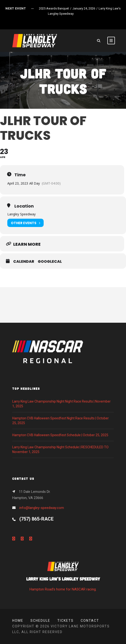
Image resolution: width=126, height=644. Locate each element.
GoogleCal (50, 262)
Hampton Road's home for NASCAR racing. (63, 578)
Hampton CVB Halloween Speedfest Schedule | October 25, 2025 (60, 435)
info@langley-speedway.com (42, 508)
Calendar (24, 262)
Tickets (65, 621)
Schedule (40, 621)
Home (18, 621)
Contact (90, 621)
